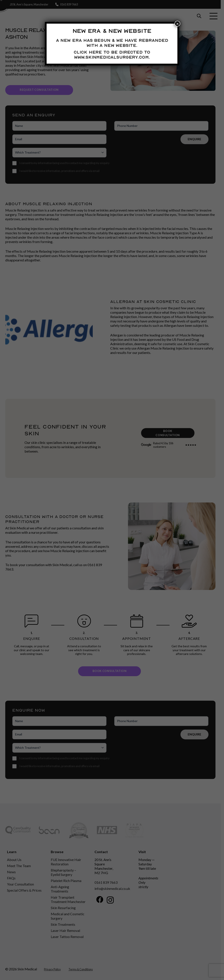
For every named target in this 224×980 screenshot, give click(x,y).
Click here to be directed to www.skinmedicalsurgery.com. (112, 55)
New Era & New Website (112, 31)
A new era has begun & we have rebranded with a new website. (112, 43)
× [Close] (177, 24)
